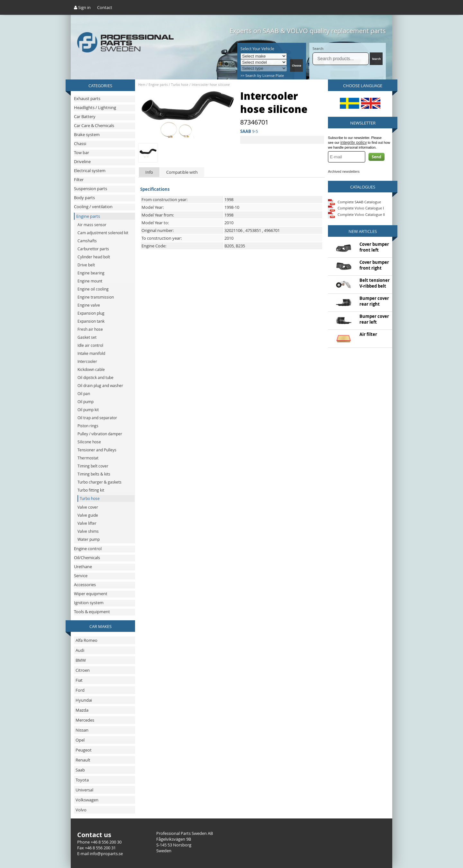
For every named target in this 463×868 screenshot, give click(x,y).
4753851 (253, 230)
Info (149, 172)
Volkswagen (87, 800)
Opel (80, 740)
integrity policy (354, 142)
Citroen (83, 670)
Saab (80, 770)
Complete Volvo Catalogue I (356, 208)
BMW (81, 660)
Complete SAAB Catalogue (359, 202)
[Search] (341, 59)
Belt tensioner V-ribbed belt (375, 283)
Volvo (81, 810)
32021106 (233, 230)
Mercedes (85, 720)
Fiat (79, 680)
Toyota (82, 780)
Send (377, 157)
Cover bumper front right (374, 265)
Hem (142, 85)
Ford (80, 690)
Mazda (82, 710)
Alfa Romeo (86, 640)
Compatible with (182, 172)
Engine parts (158, 85)
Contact (105, 7)
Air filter (368, 334)
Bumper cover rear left (374, 319)
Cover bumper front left (374, 247)
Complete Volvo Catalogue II (356, 214)
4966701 (272, 230)
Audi (80, 650)
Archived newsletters (344, 171)
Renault (83, 760)
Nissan (82, 730)
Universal (84, 790)
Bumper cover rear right (374, 301)
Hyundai (84, 700)
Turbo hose (180, 85)
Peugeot (84, 750)
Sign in (82, 7)
